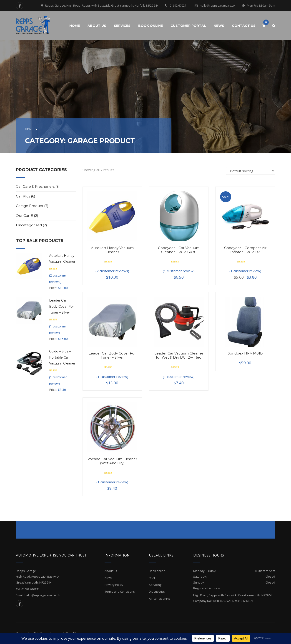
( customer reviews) (112, 271)
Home (29, 129)
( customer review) (179, 271)
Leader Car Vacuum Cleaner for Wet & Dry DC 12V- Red (179, 355)
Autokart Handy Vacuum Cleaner (112, 250)
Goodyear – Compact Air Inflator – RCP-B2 (245, 250)
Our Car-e (24, 216)
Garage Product (30, 206)
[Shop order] (251, 171)
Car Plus (23, 196)
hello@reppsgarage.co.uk (218, 5)
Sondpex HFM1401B (245, 353)
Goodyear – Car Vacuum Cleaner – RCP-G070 (179, 250)
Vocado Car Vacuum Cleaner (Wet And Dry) (112, 461)
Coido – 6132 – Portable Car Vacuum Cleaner (62, 357)
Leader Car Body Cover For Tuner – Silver (112, 355)
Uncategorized (29, 225)
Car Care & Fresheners (35, 186)
